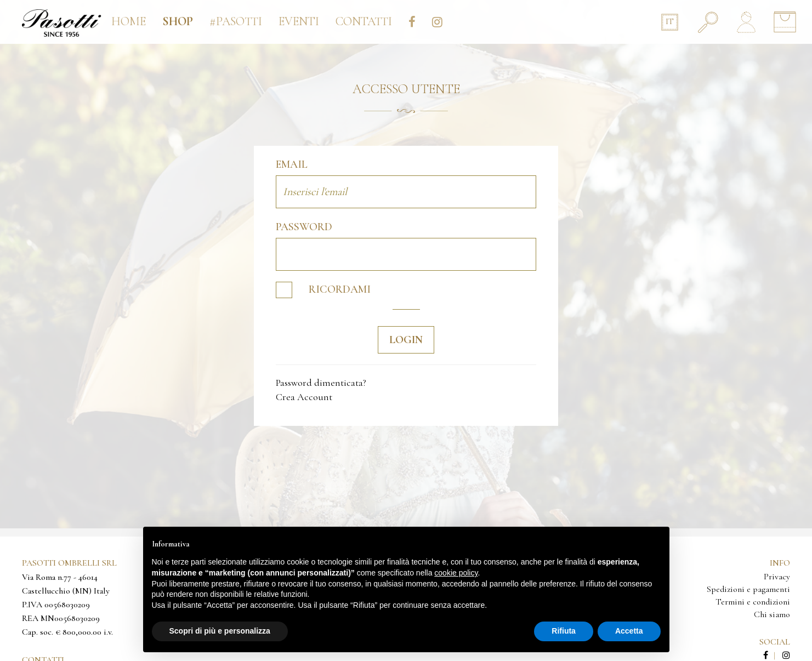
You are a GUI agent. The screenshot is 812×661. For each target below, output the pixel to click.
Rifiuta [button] (564, 631)
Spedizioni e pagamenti (748, 589)
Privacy (777, 577)
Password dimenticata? (321, 383)
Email (292, 164)
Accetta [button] (629, 631)
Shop (178, 21)
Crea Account (304, 397)
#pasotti (236, 21)
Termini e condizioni (753, 602)
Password (304, 227)
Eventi (299, 21)
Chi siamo (772, 614)
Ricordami (323, 290)
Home (129, 21)
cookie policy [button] (456, 573)
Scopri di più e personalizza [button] (220, 631)
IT (670, 22)
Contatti (364, 21)
